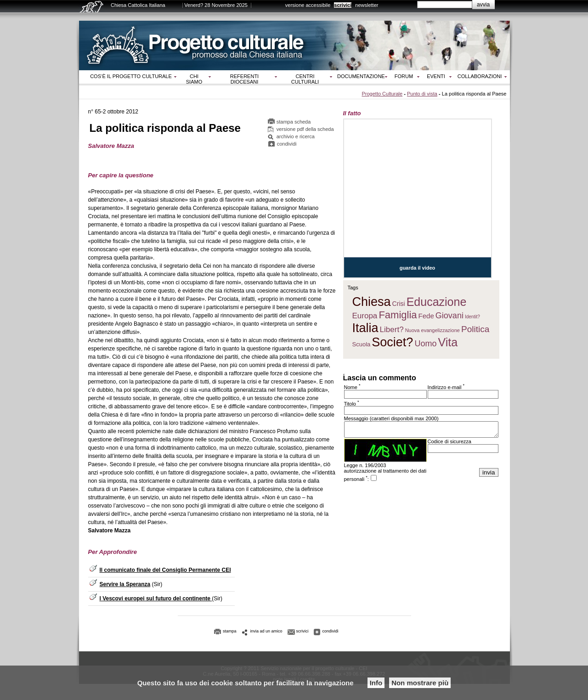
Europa (365, 316)
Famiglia (398, 315)
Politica (475, 329)
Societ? (392, 342)
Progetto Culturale (382, 94)
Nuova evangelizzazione (433, 330)
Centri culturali (305, 79)
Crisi (399, 304)
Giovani (449, 316)
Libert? (392, 330)
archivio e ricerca (296, 136)
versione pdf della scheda (305, 129)
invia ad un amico (266, 631)
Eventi (436, 76)
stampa (230, 631)
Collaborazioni (480, 76)
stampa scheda (294, 122)
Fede (426, 316)
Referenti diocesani (244, 79)
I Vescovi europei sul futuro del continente (156, 598)
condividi (287, 144)
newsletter (367, 5)
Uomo (425, 344)
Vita (448, 342)
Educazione (437, 302)
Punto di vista (422, 94)
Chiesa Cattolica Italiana (138, 5)
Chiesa (372, 302)
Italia (365, 328)
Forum (404, 76)
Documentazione (361, 76)
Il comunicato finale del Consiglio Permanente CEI (165, 570)
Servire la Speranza (125, 584)
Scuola (362, 344)
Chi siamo (194, 79)
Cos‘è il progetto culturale (131, 76)
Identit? (472, 317)
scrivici (343, 5)
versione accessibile (308, 5)
